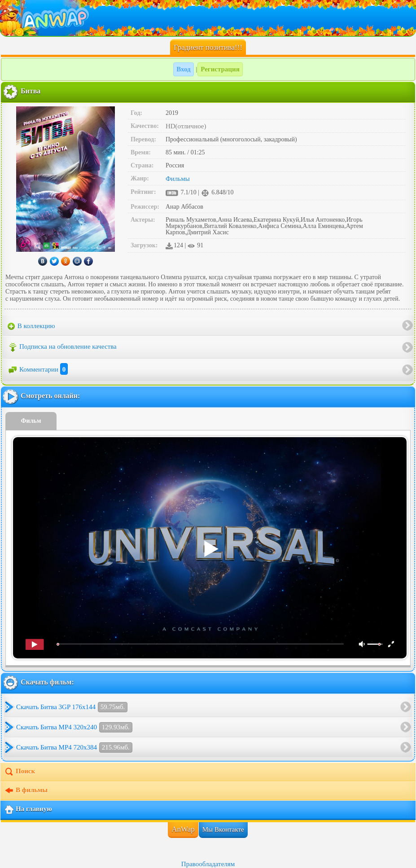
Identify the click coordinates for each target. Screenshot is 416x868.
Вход (183, 69)
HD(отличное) (186, 126)
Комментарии (38, 369)
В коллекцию (31, 326)
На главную (28, 810)
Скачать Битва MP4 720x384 (74, 747)
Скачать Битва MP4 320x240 (74, 727)
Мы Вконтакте (223, 829)
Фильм (31, 421)
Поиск (20, 772)
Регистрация (220, 69)
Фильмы (178, 179)
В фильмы (26, 791)
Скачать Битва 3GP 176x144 (72, 707)
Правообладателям (208, 864)
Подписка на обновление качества (62, 347)
